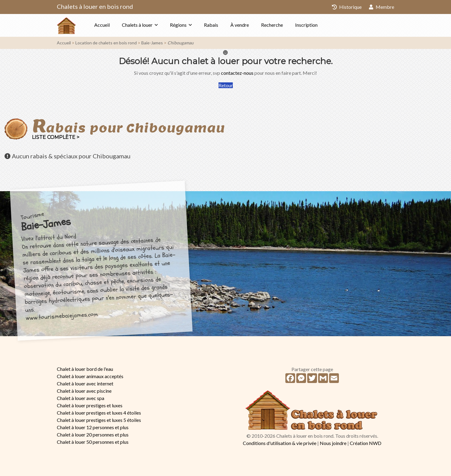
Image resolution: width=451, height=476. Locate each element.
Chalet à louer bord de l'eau (85, 369)
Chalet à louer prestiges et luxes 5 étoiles (99, 420)
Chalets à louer (137, 25)
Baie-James (152, 43)
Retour (226, 85)
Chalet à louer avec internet (85, 383)
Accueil (102, 25)
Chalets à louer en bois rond (95, 6)
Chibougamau (181, 43)
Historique (347, 7)
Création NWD (366, 443)
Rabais (211, 25)
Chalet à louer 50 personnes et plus (93, 442)
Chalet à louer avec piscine (84, 391)
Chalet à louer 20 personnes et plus (93, 435)
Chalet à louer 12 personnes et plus (93, 427)
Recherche (272, 25)
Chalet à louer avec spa (81, 398)
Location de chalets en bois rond (106, 43)
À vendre (240, 25)
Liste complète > (56, 137)
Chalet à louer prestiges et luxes (90, 405)
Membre (382, 7)
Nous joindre (333, 443)
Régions (178, 25)
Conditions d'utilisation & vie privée (280, 443)
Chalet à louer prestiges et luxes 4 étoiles (99, 413)
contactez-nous (237, 73)
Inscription (306, 25)
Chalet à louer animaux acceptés (90, 376)
